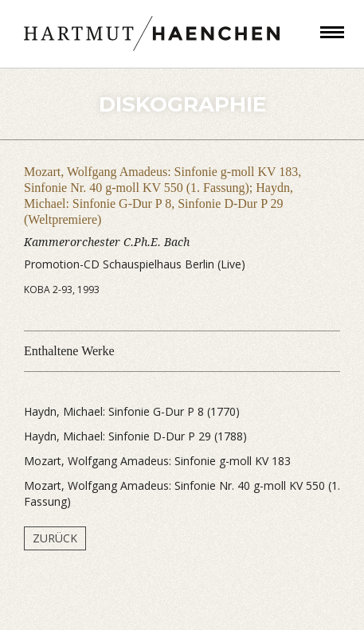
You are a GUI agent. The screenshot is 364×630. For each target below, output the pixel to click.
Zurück (55, 538)
